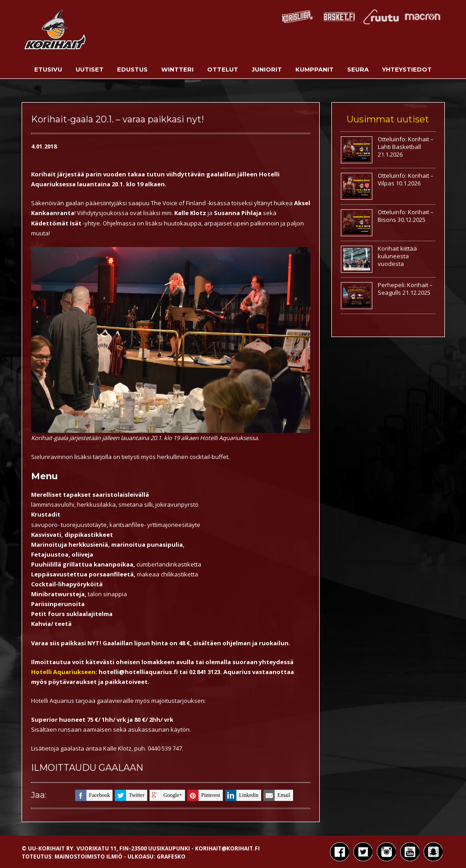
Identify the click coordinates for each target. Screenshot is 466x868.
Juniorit (267, 69)
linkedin (242, 795)
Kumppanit (314, 69)
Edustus (132, 69)
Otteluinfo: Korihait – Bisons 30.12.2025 (406, 216)
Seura (358, 69)
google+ (166, 795)
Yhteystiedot (407, 69)
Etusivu (48, 69)
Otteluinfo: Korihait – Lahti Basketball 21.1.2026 (406, 147)
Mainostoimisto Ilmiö (88, 857)
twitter (129, 795)
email (277, 795)
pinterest (204, 795)
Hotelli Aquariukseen (63, 672)
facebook (93, 795)
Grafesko (171, 857)
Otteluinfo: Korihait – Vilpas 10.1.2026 (406, 179)
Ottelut (223, 69)
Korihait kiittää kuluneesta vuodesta (397, 256)
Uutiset (90, 69)
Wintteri (177, 69)
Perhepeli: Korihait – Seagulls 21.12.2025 (405, 289)
